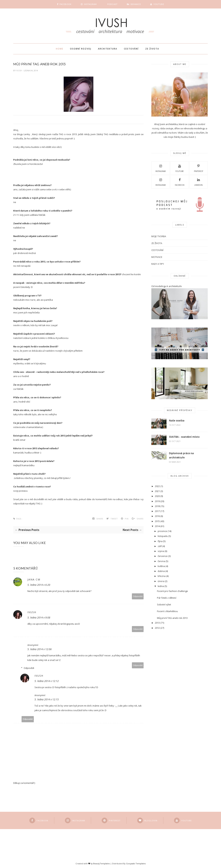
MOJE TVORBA (159, 236)
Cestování (131, 49)
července (163, 556)
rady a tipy (158, 264)
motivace (157, 257)
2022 (157, 486)
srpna (161, 551)
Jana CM (34, 579)
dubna (161, 571)
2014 (157, 526)
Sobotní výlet (164, 604)
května (161, 566)
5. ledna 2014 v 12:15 (47, 699)
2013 (157, 623)
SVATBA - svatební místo (184, 437)
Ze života (152, 49)
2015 (157, 521)
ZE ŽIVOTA (157, 243)
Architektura (108, 49)
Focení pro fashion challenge (172, 591)
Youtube (180, 168)
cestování (157, 250)
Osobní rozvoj (81, 49)
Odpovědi (29, 668)
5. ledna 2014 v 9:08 (39, 617)
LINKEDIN (198, 182)
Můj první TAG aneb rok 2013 (172, 618)
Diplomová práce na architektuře (181, 455)
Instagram (161, 168)
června (161, 561)
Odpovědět (138, 596)
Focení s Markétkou (167, 611)
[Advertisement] (162, 690)
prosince (162, 531)
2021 (157, 491)
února (161, 581)
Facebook (180, 182)
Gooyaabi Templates (136, 863)
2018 (157, 506)
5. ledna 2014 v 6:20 (39, 585)
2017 (157, 511)
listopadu (163, 536)
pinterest (199, 168)
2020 (157, 496)
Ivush (19, 70)
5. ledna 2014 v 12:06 (40, 649)
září (160, 546)
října (160, 541)
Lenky (27, 134)
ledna (161, 586)
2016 (157, 516)
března (162, 576)
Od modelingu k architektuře (167, 286)
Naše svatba (177, 420)
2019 (157, 501)
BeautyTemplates (101, 863)
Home (60, 49)
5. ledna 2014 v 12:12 (47, 681)
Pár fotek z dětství (167, 598)
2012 (157, 628)
